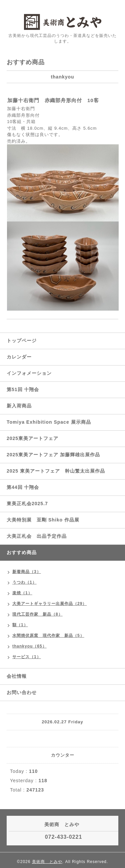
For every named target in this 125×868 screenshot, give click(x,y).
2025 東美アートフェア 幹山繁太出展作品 (56, 471)
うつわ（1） (24, 582)
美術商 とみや (47, 862)
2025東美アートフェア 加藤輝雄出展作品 (53, 455)
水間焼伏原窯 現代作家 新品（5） (48, 636)
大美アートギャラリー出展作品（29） (49, 604)
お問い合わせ (22, 692)
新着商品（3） (27, 572)
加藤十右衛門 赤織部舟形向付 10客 (53, 100)
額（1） (20, 625)
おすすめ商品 (22, 552)
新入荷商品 (19, 406)
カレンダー (19, 357)
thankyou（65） (29, 646)
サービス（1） (27, 657)
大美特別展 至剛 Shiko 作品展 (43, 520)
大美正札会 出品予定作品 (37, 536)
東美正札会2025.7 (27, 504)
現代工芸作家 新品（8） (37, 614)
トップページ (22, 341)
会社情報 (17, 676)
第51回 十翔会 (23, 389)
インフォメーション (29, 373)
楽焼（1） (22, 593)
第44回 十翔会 (23, 487)
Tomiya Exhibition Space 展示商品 (49, 422)
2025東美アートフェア (32, 438)
